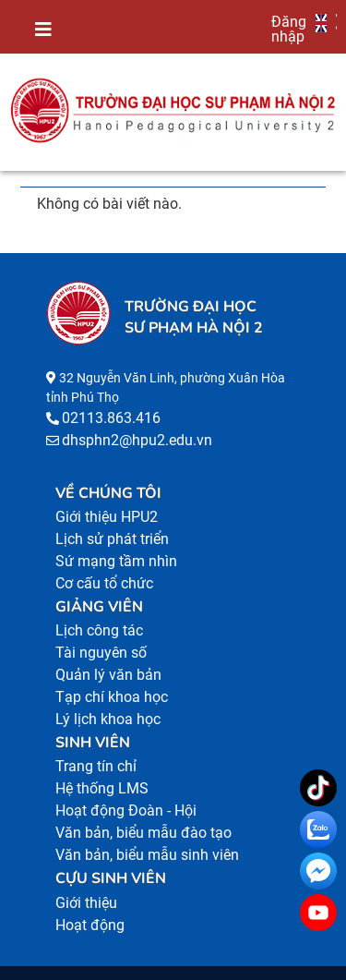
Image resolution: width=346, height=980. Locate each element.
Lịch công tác (99, 630)
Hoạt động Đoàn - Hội (126, 811)
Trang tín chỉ (96, 766)
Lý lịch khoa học (108, 719)
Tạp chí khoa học (112, 697)
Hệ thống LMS (102, 788)
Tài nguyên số (101, 653)
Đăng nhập (289, 29)
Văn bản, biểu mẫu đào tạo (143, 833)
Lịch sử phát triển (112, 539)
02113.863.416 (111, 418)
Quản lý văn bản (108, 675)
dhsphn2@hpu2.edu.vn (137, 440)
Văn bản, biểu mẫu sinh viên (147, 855)
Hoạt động (90, 925)
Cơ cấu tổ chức (104, 583)
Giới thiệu (86, 903)
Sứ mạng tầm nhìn (116, 561)
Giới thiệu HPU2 (107, 517)
